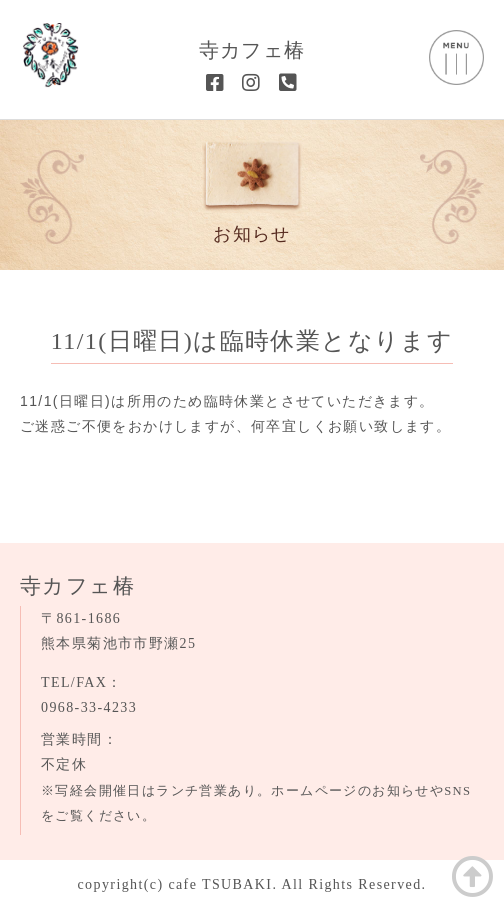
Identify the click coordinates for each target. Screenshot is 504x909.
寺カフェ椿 (252, 50)
